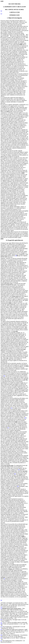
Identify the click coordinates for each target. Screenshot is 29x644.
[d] (25, 418)
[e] (8, 428)
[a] (1, 11)
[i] (4, 579)
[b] (4, 376)
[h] (18, 486)
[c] (12, 408)
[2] (16, 256)
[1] (1, 14)
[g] (15, 474)
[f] (19, 470)
